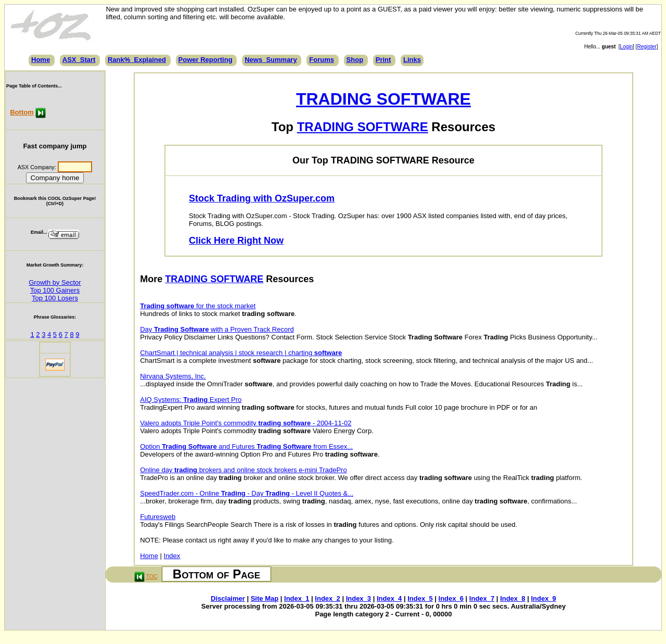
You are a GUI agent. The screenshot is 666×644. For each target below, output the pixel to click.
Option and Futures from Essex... (246, 446)
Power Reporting (206, 60)
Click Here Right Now (236, 241)
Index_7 (482, 598)
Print (383, 60)
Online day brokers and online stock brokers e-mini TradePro (243, 470)
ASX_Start (79, 60)
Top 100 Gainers (55, 290)
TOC (152, 576)
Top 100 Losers (55, 298)
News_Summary (271, 60)
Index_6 (451, 598)
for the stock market (198, 306)
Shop (355, 60)
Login (626, 47)
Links (412, 60)
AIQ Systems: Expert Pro (191, 400)
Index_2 (327, 598)
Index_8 (513, 598)
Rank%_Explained (137, 60)
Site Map (265, 598)
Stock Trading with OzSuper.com (262, 198)
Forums (322, 60)
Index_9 (543, 598)
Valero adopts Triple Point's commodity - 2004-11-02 (246, 423)
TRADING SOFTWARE (383, 99)
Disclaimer (228, 598)
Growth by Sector (55, 282)
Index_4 (389, 598)
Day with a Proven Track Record (217, 329)
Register (646, 47)
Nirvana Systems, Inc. (173, 376)
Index (172, 556)
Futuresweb (158, 517)
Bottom (22, 112)
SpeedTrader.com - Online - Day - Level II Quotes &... (247, 493)
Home (41, 60)
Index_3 (358, 598)
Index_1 (297, 598)
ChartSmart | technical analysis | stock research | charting (241, 353)
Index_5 (420, 598)
